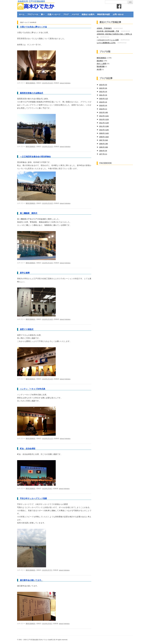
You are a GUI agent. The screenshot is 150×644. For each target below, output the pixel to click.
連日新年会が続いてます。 (31, 580)
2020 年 (103, 99)
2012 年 (104, 123)
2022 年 (103, 92)
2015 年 (103, 112)
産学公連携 (25, 273)
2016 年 (103, 109)
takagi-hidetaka (65, 83)
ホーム (22, 14)
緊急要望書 (101, 66)
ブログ (66, 14)
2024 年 (103, 85)
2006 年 (103, 144)
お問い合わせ (118, 14)
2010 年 (104, 130)
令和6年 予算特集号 (104, 28)
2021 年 (103, 95)
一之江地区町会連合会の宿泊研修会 (35, 157)
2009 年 (104, 133)
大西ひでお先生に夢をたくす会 (33, 27)
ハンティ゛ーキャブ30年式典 (33, 389)
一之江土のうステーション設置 (108, 40)
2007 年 (103, 140)
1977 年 (103, 154)
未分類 (99, 69)
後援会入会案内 (88, 14)
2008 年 (104, 137)
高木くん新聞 (101, 64)
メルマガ (75, 14)
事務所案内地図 (104, 14)
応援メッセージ (54, 14)
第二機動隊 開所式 (29, 213)
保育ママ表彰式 (27, 329)
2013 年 (104, 119)
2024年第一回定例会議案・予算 (108, 31)
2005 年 (103, 147)
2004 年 (103, 151)
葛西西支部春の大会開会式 (31, 93)
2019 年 (103, 102)
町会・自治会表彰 (28, 449)
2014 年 (104, 116)
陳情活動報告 (31, 83)
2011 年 (104, 126)
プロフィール (33, 14)
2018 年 (103, 105)
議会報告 (100, 61)
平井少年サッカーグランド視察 (33, 498)
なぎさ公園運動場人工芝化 (106, 43)
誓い (43, 14)
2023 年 (103, 88)
